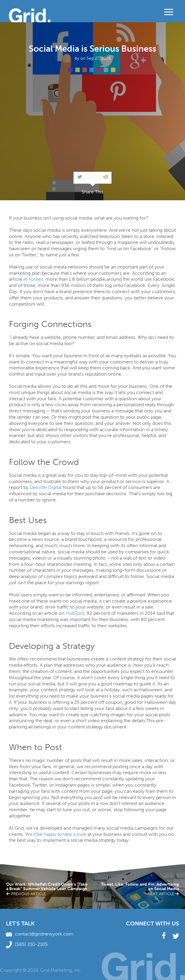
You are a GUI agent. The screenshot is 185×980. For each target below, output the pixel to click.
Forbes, (36, 279)
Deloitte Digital (46, 487)
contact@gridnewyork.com (40, 934)
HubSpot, (75, 613)
